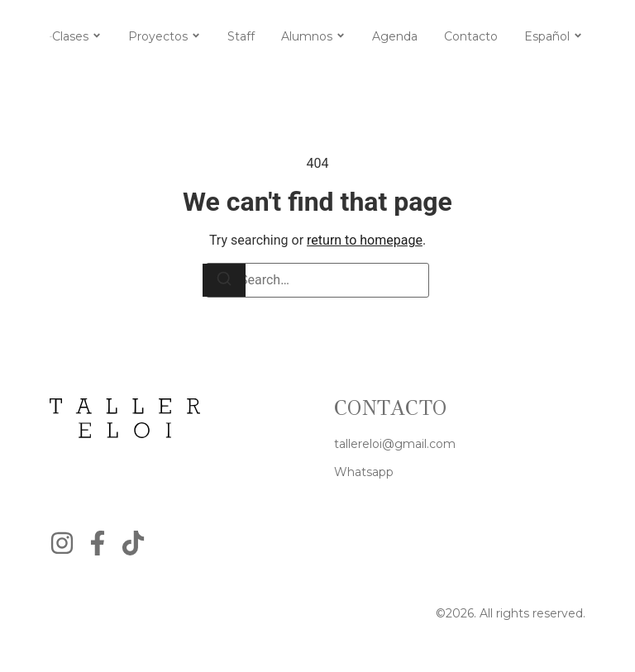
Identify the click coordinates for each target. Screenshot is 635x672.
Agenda (395, 36)
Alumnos (307, 36)
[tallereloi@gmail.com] (395, 444)
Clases (70, 36)
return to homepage (365, 240)
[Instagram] (62, 543)
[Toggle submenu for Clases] (95, 36)
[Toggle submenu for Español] (576, 36)
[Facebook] (98, 543)
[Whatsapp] (364, 472)
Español (547, 36)
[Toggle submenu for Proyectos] (194, 36)
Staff (241, 36)
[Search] (224, 280)
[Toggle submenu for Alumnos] (339, 36)
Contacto (471, 36)
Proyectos (158, 36)
